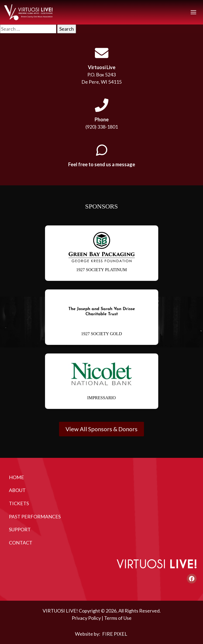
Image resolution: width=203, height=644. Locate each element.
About (17, 490)
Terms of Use (118, 618)
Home (16, 477)
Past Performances (35, 516)
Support (20, 529)
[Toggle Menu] (193, 12)
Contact (21, 543)
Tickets (19, 503)
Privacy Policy (86, 618)
